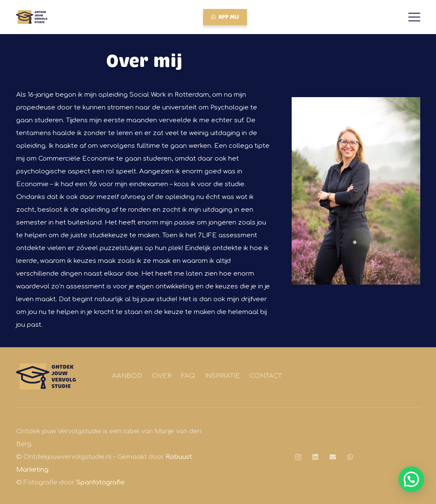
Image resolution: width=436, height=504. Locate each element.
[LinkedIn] (315, 457)
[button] (414, 17)
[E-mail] (333, 457)
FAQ (188, 376)
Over (162, 376)
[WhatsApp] (350, 457)
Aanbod (127, 376)
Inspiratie (222, 376)
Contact (266, 376)
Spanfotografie (100, 482)
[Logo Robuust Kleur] (32, 17)
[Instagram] (298, 457)
